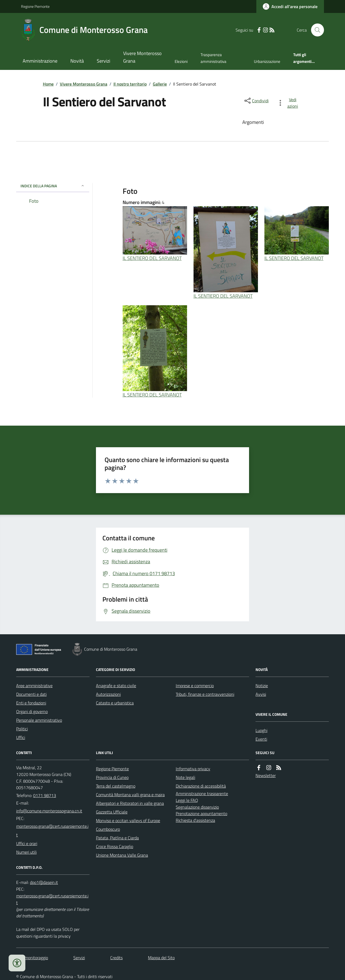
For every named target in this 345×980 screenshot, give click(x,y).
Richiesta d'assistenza (195, 820)
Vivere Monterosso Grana (142, 57)
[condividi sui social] (256, 101)
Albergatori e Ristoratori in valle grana (130, 803)
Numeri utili (26, 852)
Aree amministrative (34, 686)
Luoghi (261, 730)
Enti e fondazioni (31, 703)
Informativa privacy (193, 769)
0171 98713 (45, 795)
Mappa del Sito (161, 958)
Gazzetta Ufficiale (112, 812)
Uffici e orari (27, 843)
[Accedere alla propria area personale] (290, 6)
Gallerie (160, 84)
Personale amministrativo (39, 720)
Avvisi (261, 694)
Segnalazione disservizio (197, 807)
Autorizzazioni (108, 694)
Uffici (21, 737)
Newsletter (266, 775)
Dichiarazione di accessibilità (201, 786)
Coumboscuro (108, 829)
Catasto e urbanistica (115, 703)
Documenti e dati (31, 694)
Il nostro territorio (130, 84)
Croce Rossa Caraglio (115, 846)
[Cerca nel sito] (315, 30)
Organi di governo (32, 711)
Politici (22, 729)
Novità (77, 61)
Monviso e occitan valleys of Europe (128, 820)
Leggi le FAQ (187, 800)
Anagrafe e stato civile (116, 686)
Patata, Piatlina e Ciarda (117, 838)
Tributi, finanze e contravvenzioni (205, 694)
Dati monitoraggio (32, 958)
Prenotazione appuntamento (201, 813)
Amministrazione (40, 61)
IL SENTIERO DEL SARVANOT (152, 258)
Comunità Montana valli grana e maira (130, 795)
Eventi (261, 739)
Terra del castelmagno (116, 786)
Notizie (262, 686)
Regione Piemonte (35, 6)
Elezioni (181, 61)
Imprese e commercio (195, 686)
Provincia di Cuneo (112, 777)
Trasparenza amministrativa (213, 58)
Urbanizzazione (267, 61)
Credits (116, 958)
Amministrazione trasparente (202, 794)
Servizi (103, 61)
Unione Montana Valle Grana (122, 855)
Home (48, 84)
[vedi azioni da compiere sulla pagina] (289, 103)
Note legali (185, 777)
